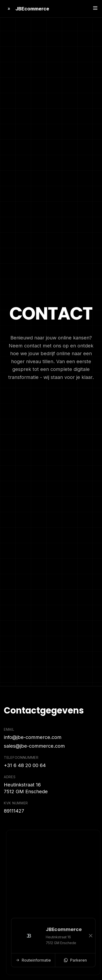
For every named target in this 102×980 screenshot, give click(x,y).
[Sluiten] (91, 936)
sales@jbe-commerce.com (34, 746)
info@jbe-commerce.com (33, 737)
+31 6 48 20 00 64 (25, 765)
